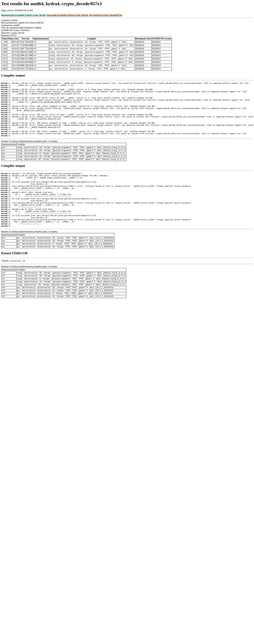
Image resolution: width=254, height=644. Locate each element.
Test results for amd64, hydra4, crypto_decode (67, 15)
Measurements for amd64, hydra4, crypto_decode (23, 15)
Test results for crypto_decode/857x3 (105, 15)
